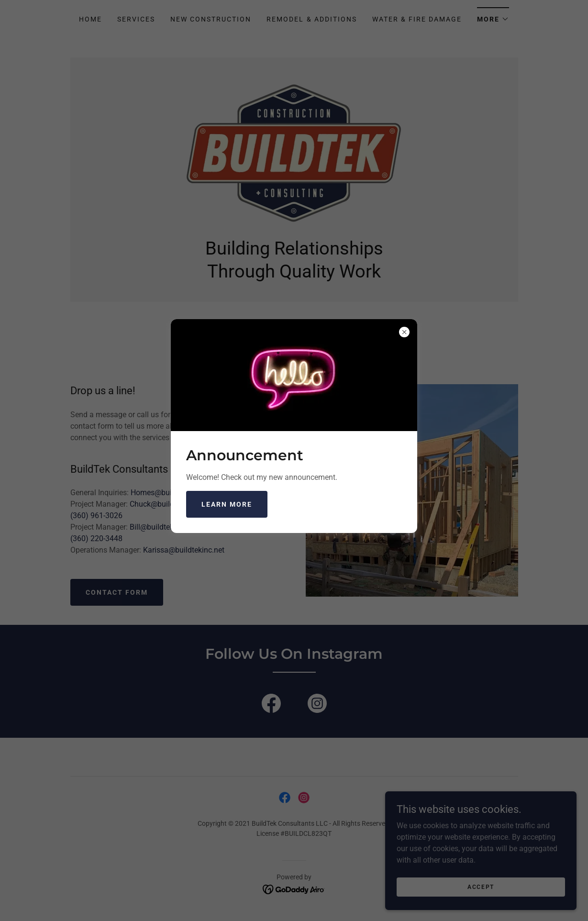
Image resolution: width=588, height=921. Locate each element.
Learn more (227, 504)
